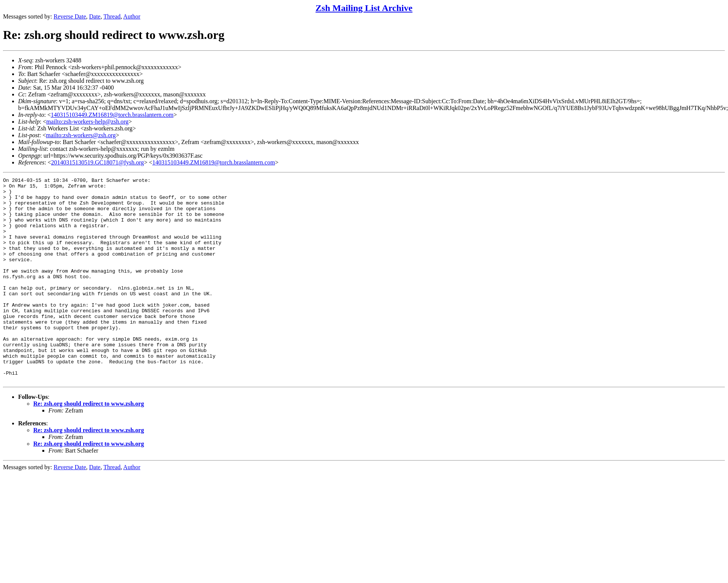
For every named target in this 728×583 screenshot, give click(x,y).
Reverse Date (70, 16)
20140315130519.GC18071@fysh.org (98, 162)
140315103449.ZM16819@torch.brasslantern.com (112, 115)
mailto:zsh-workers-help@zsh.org (87, 122)
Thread (112, 16)
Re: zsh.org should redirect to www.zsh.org (89, 444)
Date (95, 16)
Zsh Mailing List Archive (364, 8)
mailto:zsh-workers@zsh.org (81, 135)
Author (132, 16)
